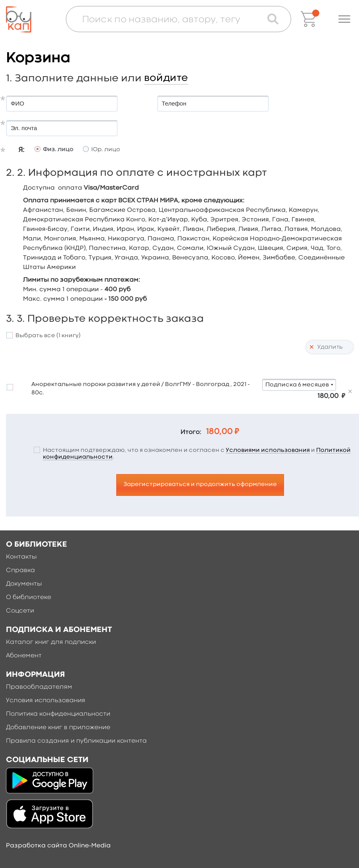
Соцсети (20, 611)
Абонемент (24, 656)
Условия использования (46, 701)
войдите (166, 78)
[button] (344, 19)
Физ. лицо (58, 150)
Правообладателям (39, 687)
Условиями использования (268, 450)
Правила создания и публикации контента (76, 741)
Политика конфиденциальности (58, 714)
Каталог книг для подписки (51, 642)
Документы (24, 584)
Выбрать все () (48, 336)
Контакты (21, 557)
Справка (20, 570)
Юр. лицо (106, 150)
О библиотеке (29, 597)
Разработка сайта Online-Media (58, 846)
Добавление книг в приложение (58, 728)
